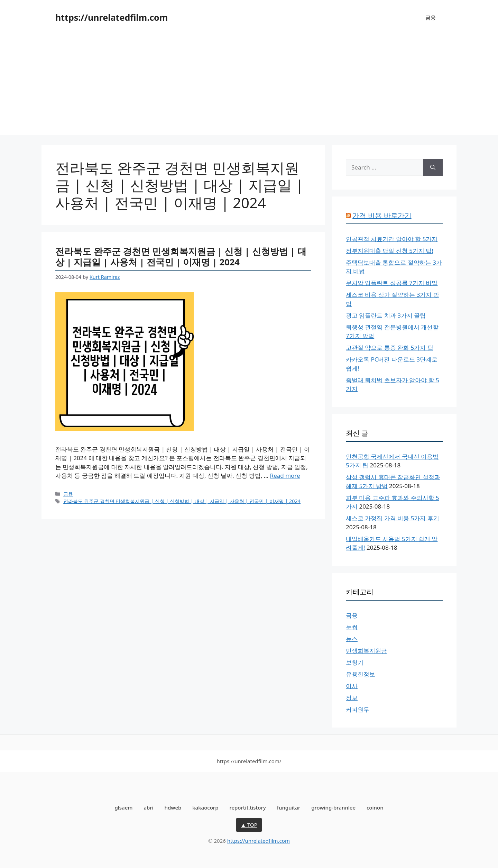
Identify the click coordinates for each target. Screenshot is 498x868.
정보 (352, 698)
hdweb (173, 807)
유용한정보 (361, 674)
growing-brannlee (333, 807)
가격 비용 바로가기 (382, 215)
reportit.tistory (247, 807)
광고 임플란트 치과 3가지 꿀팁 (386, 315)
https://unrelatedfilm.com (112, 17)
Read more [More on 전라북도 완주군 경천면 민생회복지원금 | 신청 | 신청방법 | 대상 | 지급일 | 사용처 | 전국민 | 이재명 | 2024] (285, 476)
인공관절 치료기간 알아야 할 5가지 (392, 239)
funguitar (289, 807)
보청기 (355, 662)
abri (148, 807)
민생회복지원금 (366, 651)
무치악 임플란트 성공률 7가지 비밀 (392, 283)
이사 (352, 686)
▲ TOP (249, 825)
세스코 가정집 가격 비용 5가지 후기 (393, 518)
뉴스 (352, 639)
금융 (431, 17)
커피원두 (358, 709)
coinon (375, 807)
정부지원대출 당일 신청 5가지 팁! (390, 251)
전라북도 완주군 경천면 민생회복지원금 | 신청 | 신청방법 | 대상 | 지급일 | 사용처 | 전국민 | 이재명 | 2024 (181, 257)
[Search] (433, 167)
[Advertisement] (249, 86)
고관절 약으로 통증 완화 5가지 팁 (390, 348)
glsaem (123, 807)
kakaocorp (205, 807)
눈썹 (352, 627)
